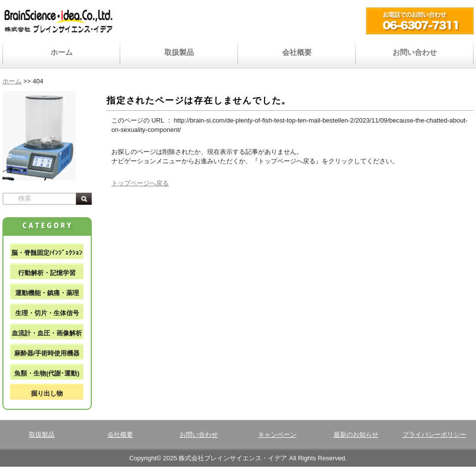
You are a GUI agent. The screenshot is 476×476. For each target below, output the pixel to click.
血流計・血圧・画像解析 (47, 333)
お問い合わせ (415, 52)
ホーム (62, 52)
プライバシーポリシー (434, 435)
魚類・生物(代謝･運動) (47, 373)
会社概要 (297, 52)
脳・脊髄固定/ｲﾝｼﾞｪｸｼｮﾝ (47, 253)
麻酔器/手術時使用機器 (47, 353)
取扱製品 (179, 52)
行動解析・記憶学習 (47, 273)
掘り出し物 (47, 393)
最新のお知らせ (356, 435)
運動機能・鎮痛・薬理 (47, 293)
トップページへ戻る (140, 183)
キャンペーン (277, 435)
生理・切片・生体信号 (47, 313)
